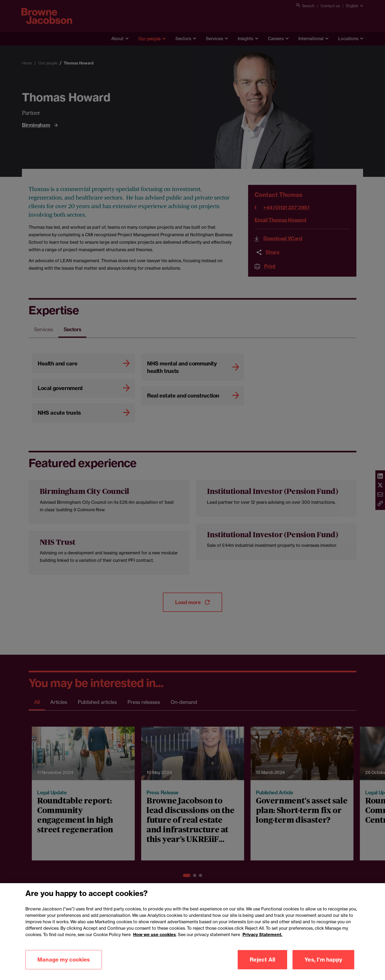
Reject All (262, 966)
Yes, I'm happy (323, 966)
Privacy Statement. (262, 941)
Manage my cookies (64, 966)
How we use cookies (155, 941)
